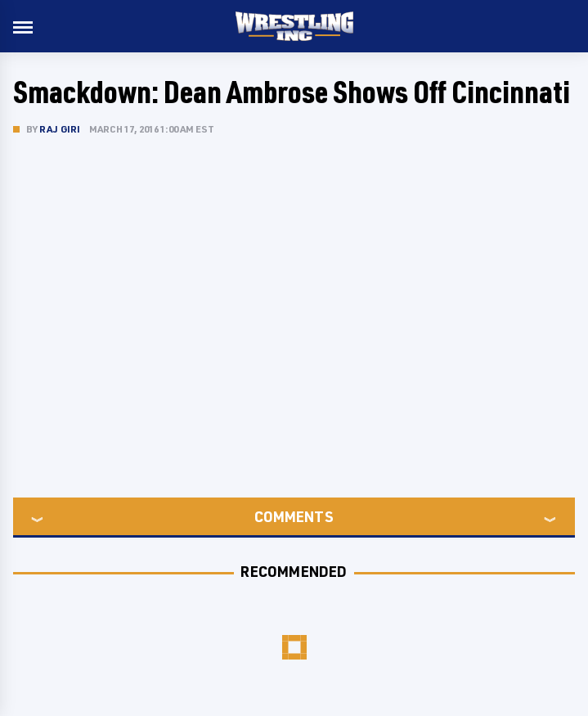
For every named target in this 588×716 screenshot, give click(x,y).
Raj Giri (60, 129)
